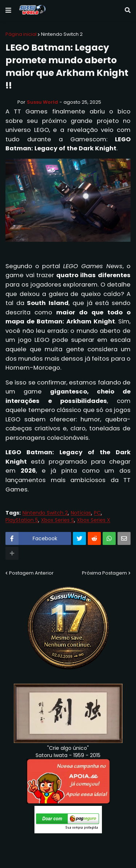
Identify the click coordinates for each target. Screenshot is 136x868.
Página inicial (21, 34)
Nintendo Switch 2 (62, 34)
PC (97, 513)
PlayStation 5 (22, 520)
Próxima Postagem (104, 573)
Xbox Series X (94, 520)
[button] (8, 10)
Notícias (81, 513)
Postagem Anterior (31, 573)
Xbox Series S (57, 520)
